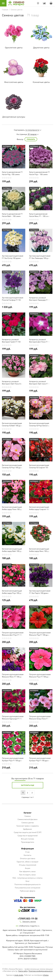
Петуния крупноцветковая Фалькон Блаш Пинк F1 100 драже (40, 717)
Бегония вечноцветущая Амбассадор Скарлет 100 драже (39, 508)
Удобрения (27, 829)
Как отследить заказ (27, 875)
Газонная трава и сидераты (28, 826)
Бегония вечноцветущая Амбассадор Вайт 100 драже (13, 550)
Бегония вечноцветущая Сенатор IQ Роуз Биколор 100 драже (39, 424)
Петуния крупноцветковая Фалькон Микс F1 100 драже (13, 675)
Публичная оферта (27, 891)
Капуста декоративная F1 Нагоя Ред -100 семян (12, 173)
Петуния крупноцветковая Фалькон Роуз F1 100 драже (40, 675)
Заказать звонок (29, 921)
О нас (28, 852)
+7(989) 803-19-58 (28, 919)
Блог (28, 881)
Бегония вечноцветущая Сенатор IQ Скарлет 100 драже (39, 466)
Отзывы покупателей (28, 865)
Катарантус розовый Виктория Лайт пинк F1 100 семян (40, 382)
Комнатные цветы (41, 82)
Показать (31, 139)
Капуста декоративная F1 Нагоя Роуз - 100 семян (39, 173)
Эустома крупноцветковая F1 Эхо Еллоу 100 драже (13, 257)
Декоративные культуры (14, 117)
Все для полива (27, 839)
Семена (27, 816)
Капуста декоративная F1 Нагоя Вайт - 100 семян (12, 215)
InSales (46, 975)
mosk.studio (19, 975)
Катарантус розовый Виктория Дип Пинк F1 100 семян (40, 341)
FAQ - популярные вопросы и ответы (27, 878)
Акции (28, 868)
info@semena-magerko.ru (29, 926)
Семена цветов (28, 822)
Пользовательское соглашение (27, 888)
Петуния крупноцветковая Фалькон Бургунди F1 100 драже (13, 717)
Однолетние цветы (14, 48)
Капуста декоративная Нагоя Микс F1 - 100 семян (40, 215)
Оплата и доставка (28, 858)
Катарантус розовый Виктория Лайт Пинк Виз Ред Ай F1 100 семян (12, 382)
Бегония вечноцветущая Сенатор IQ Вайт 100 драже (13, 424)
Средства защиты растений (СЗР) (28, 832)
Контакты (27, 855)
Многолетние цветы (14, 82)
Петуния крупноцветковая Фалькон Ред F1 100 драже (40, 634)
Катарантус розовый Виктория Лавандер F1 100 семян (40, 299)
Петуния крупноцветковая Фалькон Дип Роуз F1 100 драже (13, 634)
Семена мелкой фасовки (27, 819)
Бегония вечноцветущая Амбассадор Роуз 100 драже (13, 592)
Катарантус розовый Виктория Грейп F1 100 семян (11, 341)
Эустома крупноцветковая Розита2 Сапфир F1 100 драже (13, 299)
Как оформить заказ (27, 871)
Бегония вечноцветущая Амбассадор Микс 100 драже (41, 550)
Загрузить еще (28, 785)
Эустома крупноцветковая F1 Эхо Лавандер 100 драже (40, 257)
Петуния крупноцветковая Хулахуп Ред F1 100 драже (40, 759)
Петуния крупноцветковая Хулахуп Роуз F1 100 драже (13, 759)
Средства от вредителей (28, 835)
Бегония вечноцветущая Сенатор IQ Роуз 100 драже (13, 466)
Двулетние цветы (41, 48)
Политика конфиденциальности (27, 884)
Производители (28, 842)
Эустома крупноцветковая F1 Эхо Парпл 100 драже (40, 592)
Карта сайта (23, 971)
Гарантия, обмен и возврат (27, 862)
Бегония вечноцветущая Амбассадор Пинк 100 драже (14, 508)
